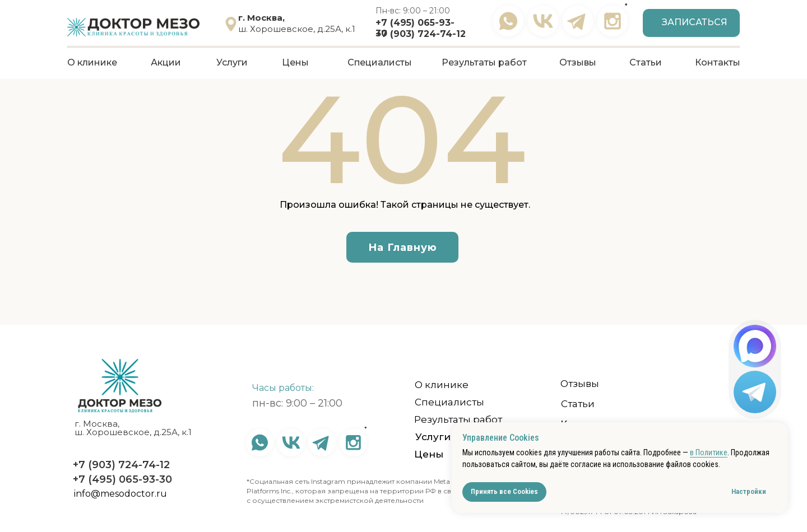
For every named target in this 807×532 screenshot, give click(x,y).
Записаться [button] (695, 22)
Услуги (232, 62)
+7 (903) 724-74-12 (421, 34)
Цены (295, 62)
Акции (166, 62)
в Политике (709, 452)
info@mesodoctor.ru (120, 494)
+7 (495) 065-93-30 (122, 479)
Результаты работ (484, 62)
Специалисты (380, 62)
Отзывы (578, 62)
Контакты (718, 62)
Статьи (646, 62)
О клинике (92, 62)
